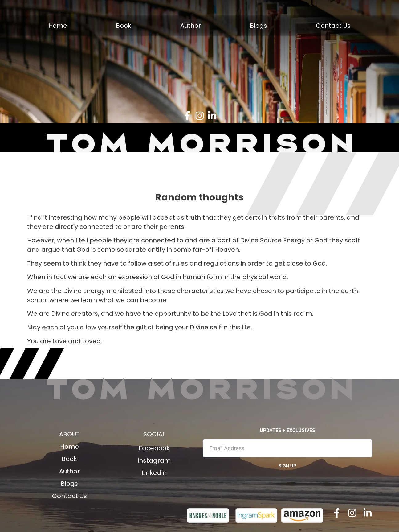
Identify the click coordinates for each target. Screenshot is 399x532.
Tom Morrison (200, 388)
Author (191, 26)
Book (124, 26)
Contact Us (333, 26)
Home (58, 26)
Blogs (259, 26)
